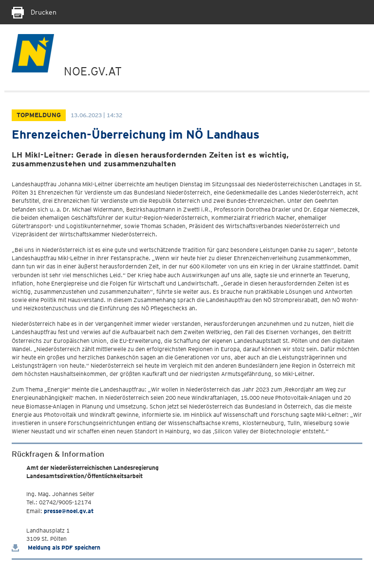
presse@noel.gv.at (69, 511)
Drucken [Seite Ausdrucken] (34, 12)
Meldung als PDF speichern (56, 547)
